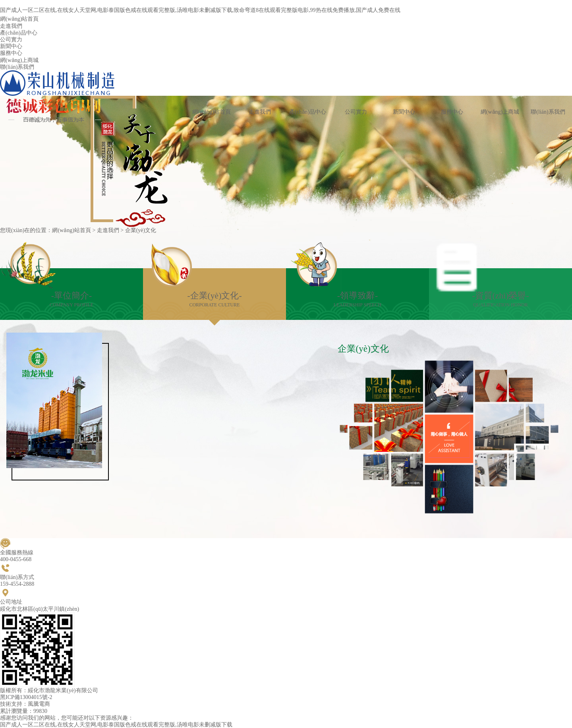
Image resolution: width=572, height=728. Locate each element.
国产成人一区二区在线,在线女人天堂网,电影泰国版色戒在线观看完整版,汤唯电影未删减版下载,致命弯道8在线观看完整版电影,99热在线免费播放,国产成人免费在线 (200, 10)
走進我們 (108, 230)
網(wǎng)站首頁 (71, 230)
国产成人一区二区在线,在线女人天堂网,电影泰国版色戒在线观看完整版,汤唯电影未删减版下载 (116, 725)
